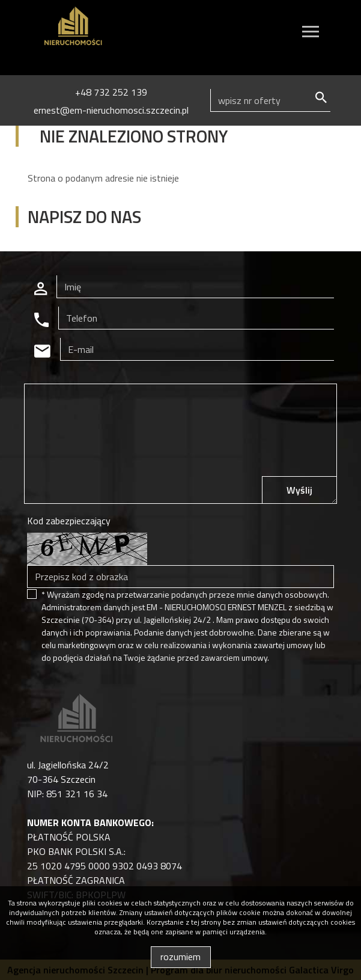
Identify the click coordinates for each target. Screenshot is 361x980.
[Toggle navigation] (311, 33)
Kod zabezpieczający (69, 521)
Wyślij (299, 490)
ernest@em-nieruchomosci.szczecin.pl (111, 110)
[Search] (270, 100)
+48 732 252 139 (111, 92)
